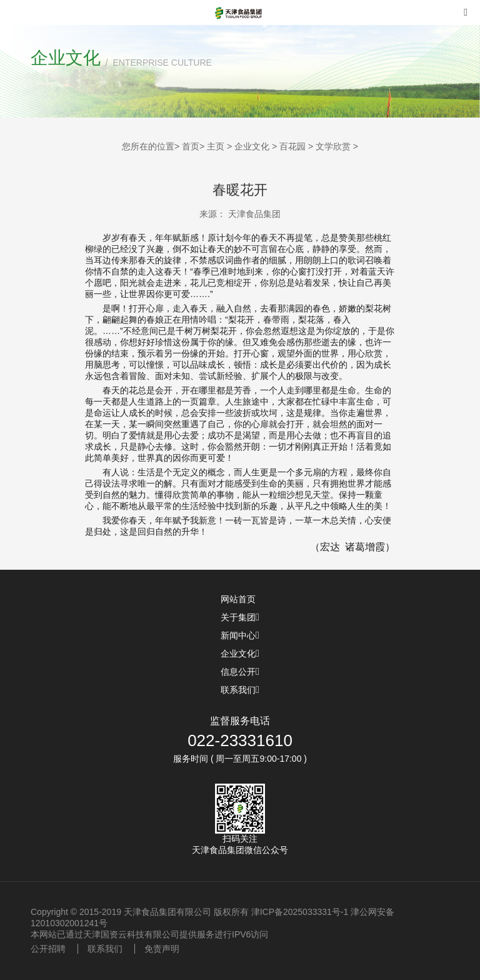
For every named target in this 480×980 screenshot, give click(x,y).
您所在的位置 (148, 146)
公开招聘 (48, 949)
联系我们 (240, 690)
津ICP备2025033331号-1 (300, 912)
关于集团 (240, 617)
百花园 (292, 146)
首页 (191, 146)
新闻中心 (240, 635)
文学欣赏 (333, 146)
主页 (216, 146)
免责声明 (162, 949)
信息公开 (240, 672)
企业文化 (252, 146)
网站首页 (240, 599)
